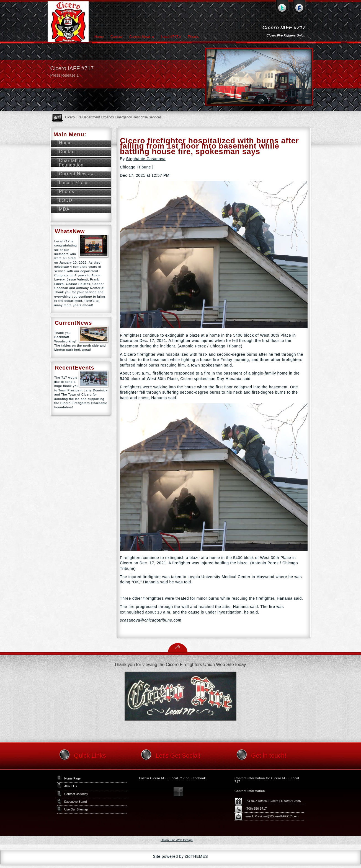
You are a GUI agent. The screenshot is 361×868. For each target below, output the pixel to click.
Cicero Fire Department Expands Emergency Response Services (113, 117)
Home (99, 37)
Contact (117, 37)
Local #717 (171, 37)
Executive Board (75, 802)
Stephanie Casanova (146, 159)
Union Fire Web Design (176, 840)
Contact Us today (76, 794)
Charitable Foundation (71, 163)
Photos (193, 37)
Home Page (72, 778)
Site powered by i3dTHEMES (181, 856)
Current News (142, 37)
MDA (64, 209)
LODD (66, 200)
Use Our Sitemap (76, 809)
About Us (71, 786)
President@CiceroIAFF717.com (277, 816)
